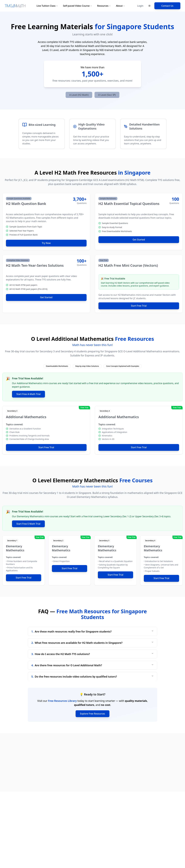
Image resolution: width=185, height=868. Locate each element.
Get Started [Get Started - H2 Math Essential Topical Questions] (139, 240)
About (120, 6)
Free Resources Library (62, 701)
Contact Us (167, 6)
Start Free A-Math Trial (29, 394)
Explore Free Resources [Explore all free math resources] (93, 714)
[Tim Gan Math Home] (15, 6)
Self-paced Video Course (77, 6)
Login (140, 6)
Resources (104, 6)
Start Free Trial (139, 306)
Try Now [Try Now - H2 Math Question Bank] (46, 243)
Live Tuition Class (47, 6)
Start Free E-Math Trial (29, 524)
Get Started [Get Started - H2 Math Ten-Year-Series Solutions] (46, 298)
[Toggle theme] (149, 6)
